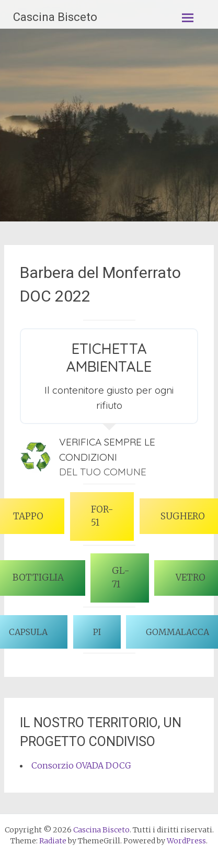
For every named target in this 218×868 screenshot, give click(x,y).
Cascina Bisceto (55, 17)
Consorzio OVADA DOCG (81, 765)
